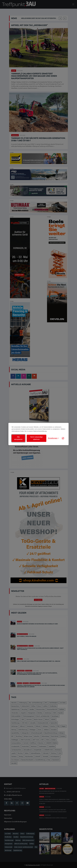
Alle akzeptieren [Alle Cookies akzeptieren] (18, 438)
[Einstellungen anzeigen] (53, 438)
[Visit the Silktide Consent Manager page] (63, 438)
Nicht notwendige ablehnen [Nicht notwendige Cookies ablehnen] (36, 438)
